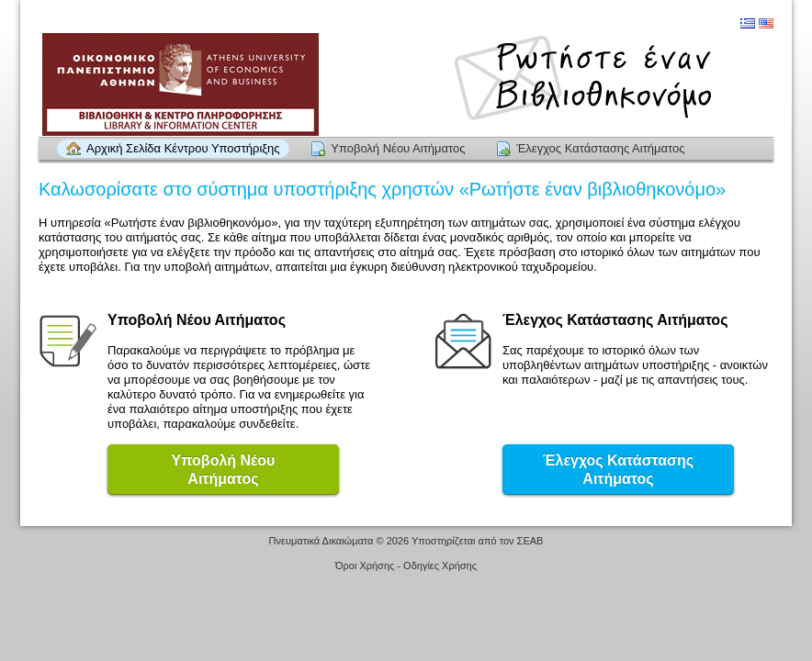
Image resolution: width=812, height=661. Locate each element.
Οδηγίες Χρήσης (440, 566)
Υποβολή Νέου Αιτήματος (398, 148)
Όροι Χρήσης (365, 566)
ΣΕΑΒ (530, 541)
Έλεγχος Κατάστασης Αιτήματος (600, 148)
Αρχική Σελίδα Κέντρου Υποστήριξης (183, 148)
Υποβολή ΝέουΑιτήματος (224, 470)
